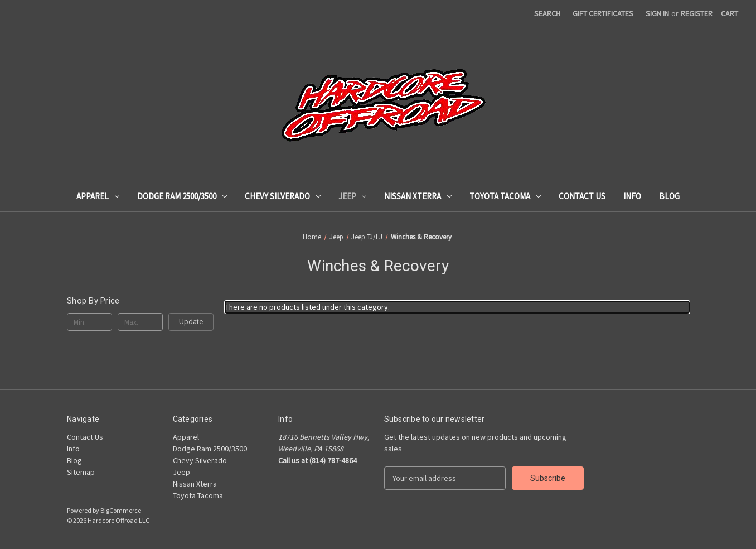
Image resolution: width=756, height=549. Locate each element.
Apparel (98, 196)
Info (632, 196)
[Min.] (89, 322)
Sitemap (81, 472)
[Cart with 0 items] (730, 14)
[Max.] (140, 322)
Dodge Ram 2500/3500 (182, 196)
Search (547, 13)
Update (191, 322)
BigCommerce (121, 510)
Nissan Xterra (418, 196)
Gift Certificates (603, 13)
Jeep (353, 196)
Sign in (657, 13)
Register (697, 13)
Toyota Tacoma (505, 196)
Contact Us (582, 196)
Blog (669, 196)
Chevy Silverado (283, 196)
